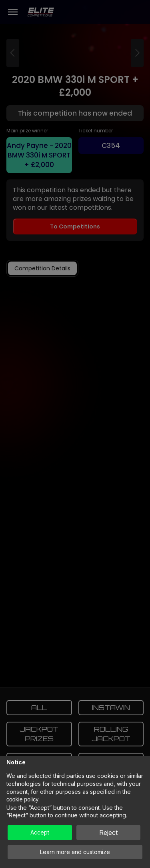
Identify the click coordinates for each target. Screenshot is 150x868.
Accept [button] (40, 832)
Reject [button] (108, 833)
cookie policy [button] (22, 799)
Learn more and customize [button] (75, 852)
